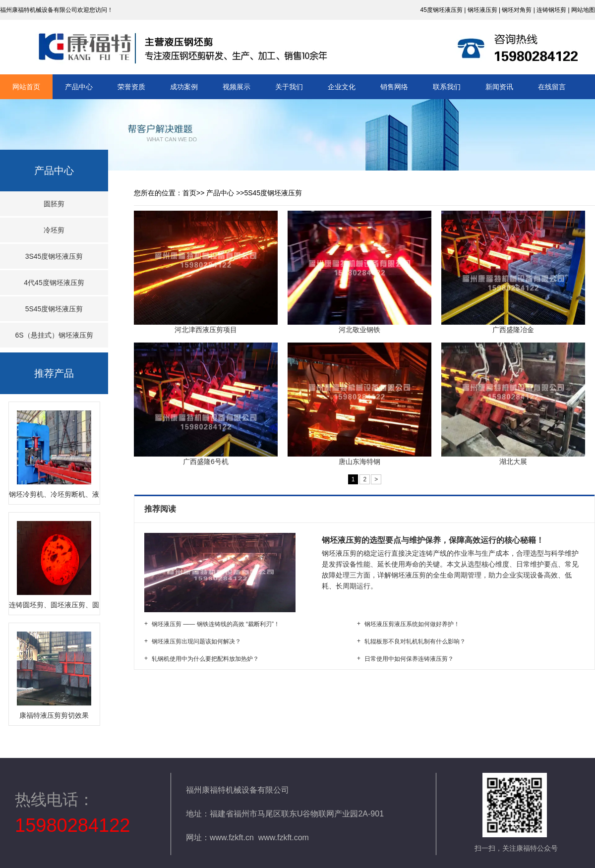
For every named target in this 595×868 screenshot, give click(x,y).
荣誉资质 (131, 87)
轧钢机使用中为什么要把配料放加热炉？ (205, 659)
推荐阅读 (161, 509)
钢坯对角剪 (517, 10)
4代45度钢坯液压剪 (54, 283)
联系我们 (447, 87)
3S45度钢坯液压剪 (54, 256)
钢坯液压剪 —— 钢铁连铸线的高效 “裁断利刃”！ (216, 624)
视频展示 (237, 87)
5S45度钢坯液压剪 (54, 309)
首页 (189, 193)
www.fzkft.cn (232, 838)
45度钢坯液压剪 (441, 10)
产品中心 (79, 87)
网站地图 (583, 10)
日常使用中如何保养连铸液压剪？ (409, 659)
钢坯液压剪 (482, 10)
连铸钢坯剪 (551, 10)
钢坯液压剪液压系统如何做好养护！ (412, 624)
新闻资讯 (499, 87)
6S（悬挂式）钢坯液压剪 (54, 335)
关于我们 (289, 87)
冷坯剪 (54, 230)
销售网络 (394, 87)
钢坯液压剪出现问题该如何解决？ (196, 641)
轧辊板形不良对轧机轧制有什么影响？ (415, 641)
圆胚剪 (54, 204)
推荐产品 (54, 373)
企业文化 (342, 87)
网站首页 (26, 87)
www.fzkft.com (284, 838)
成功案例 (184, 87)
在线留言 (552, 87)
